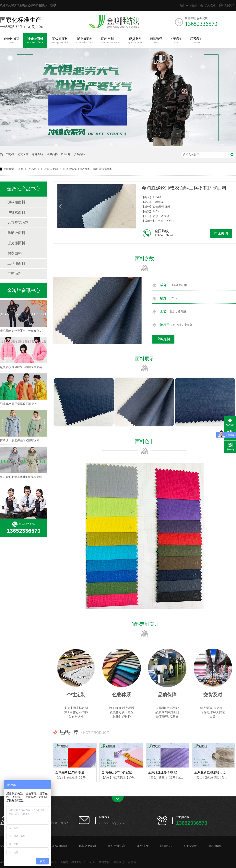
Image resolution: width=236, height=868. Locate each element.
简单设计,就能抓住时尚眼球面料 (20, 440)
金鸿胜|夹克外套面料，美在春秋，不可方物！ (28, 331)
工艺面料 (15, 274)
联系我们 (229, 5)
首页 (21, 169)
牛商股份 (119, 862)
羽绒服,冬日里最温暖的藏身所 (18, 404)
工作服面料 (16, 264)
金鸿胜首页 (12, 41)
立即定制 (163, 339)
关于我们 (176, 41)
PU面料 (66, 154)
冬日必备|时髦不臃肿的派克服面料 (21, 477)
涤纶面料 (37, 154)
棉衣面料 (15, 253)
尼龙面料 (23, 154)
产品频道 (34, 169)
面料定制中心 (111, 41)
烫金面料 (79, 154)
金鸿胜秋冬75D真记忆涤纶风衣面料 (126, 772)
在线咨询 (221, 234)
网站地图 (191, 5)
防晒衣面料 (16, 233)
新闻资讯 (156, 41)
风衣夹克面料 (18, 223)
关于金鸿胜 (190, 846)
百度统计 (134, 862)
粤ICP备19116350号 (83, 862)
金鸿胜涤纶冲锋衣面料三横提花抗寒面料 (88, 169)
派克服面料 (85, 41)
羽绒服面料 (60, 41)
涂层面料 (52, 154)
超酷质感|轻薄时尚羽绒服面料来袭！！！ (25, 367)
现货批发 (135, 41)
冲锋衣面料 (35, 41)
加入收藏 (210, 5)
